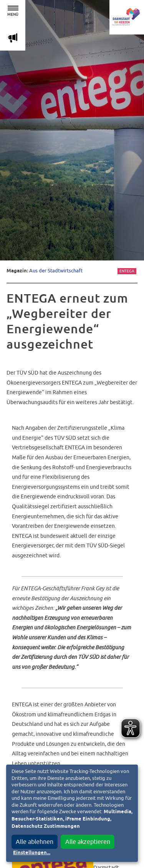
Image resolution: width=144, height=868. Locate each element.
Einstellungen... (32, 853)
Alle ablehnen (35, 842)
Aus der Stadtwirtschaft (56, 271)
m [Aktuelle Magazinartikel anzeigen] (13, 38)
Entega (127, 271)
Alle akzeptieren (88, 842)
